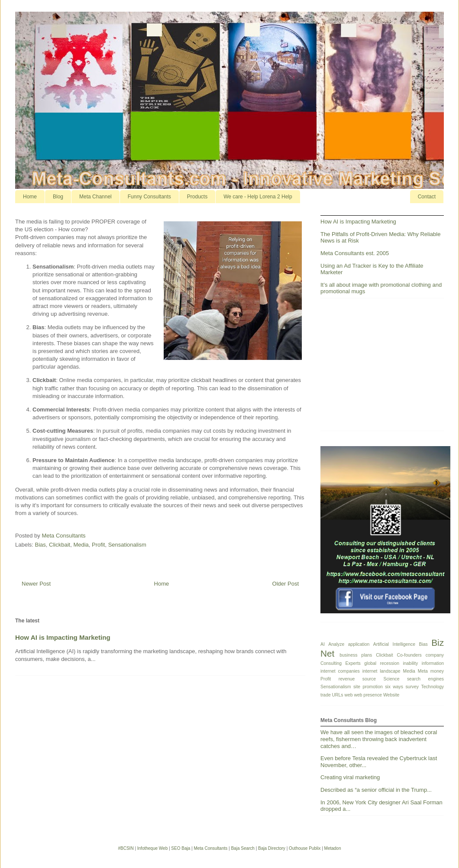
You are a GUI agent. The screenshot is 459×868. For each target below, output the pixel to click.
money (437, 671)
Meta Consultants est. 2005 (355, 253)
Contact (427, 197)
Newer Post (36, 584)
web (348, 695)
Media (81, 545)
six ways (394, 687)
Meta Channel (95, 197)
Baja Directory (272, 848)
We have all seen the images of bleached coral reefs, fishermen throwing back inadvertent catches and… (379, 739)
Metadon (333, 848)
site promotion (368, 687)
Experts (353, 663)
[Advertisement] (382, 368)
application (359, 644)
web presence (368, 695)
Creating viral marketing (350, 777)
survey (412, 687)
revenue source (357, 679)
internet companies (340, 671)
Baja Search (242, 848)
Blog (58, 197)
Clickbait (60, 545)
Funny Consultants (149, 197)
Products (197, 197)
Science (391, 679)
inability (410, 663)
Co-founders (409, 655)
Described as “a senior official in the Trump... (376, 790)
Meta (423, 671)
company (435, 655)
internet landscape (381, 671)
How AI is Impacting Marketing (63, 637)
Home (30, 197)
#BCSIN (126, 848)
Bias (40, 545)
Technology (432, 687)
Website (391, 695)
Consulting (331, 663)
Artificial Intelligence (394, 644)
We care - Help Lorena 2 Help (258, 197)
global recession (382, 663)
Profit (98, 545)
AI (323, 644)
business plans (356, 655)
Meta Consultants (210, 848)
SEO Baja (181, 848)
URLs (338, 695)
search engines (425, 679)
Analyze (336, 644)
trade (326, 695)
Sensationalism (127, 545)
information (433, 663)
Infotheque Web (152, 848)
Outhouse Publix (305, 848)
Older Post (286, 584)
